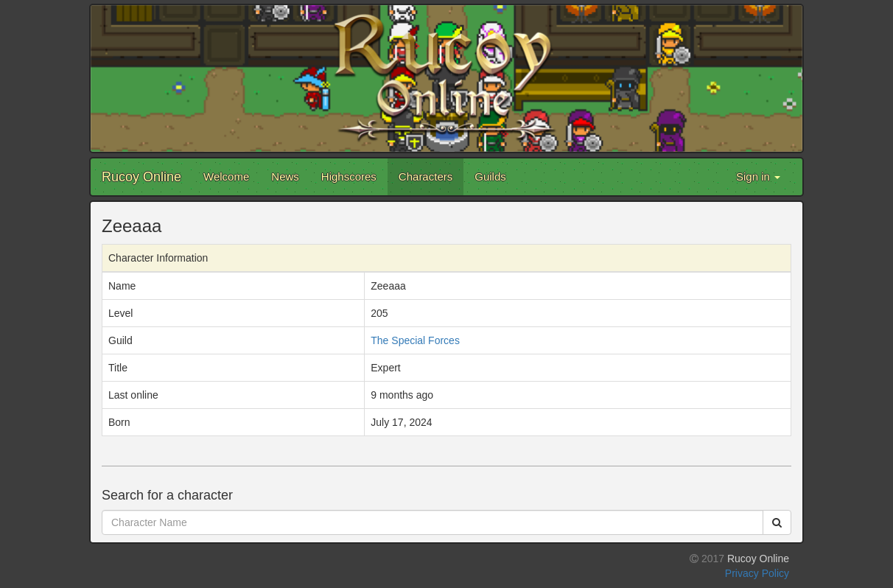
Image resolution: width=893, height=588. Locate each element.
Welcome (226, 176)
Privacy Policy (757, 573)
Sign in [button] (758, 176)
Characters (426, 176)
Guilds (490, 176)
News (285, 176)
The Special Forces (415, 340)
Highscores (349, 176)
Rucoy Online (141, 177)
